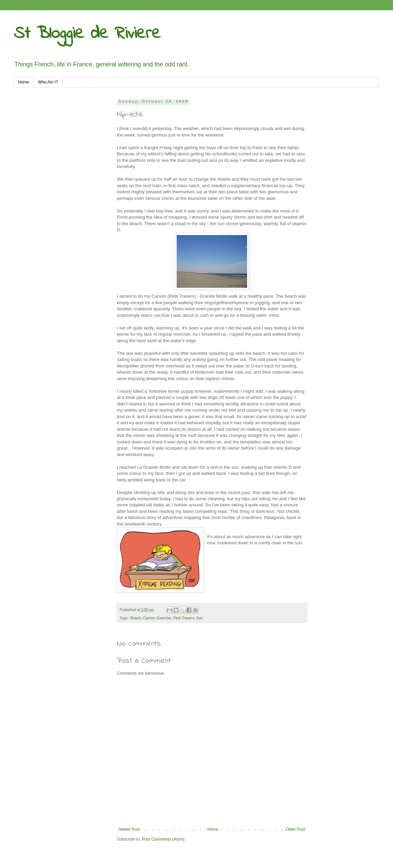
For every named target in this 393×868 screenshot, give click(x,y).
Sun (199, 618)
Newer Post (129, 829)
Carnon (149, 618)
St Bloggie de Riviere (87, 34)
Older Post (295, 829)
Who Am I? (48, 82)
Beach (136, 618)
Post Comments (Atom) (163, 839)
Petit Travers (184, 618)
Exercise (164, 618)
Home (24, 82)
